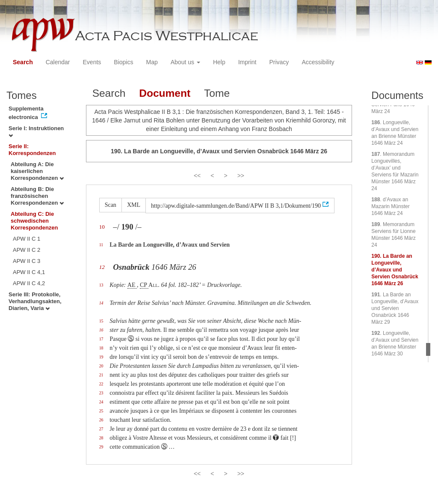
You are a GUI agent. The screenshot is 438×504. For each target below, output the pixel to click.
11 (101, 245)
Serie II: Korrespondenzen (32, 150)
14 (101, 303)
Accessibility (318, 62)
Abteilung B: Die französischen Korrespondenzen (37, 196)
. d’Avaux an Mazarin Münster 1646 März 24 (390, 206)
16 (101, 330)
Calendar (58, 62)
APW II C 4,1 (29, 272)
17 (101, 339)
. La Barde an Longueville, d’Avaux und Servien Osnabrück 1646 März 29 (395, 308)
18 (101, 348)
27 (101, 429)
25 (101, 411)
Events (92, 62)
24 (101, 402)
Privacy (279, 62)
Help (219, 62)
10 (102, 227)
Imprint (247, 62)
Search (23, 62)
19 (101, 357)
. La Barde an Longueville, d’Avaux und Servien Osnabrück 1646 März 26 (395, 270)
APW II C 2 (27, 250)
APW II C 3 (27, 261)
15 (101, 321)
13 (101, 285)
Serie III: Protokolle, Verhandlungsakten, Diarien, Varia (35, 301)
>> (241, 176)
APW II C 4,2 (29, 283)
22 (101, 384)
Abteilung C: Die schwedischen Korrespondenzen (34, 221)
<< (197, 176)
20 (101, 366)
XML (134, 205)
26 (101, 420)
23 (101, 393)
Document (165, 93)
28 (101, 438)
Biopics (123, 62)
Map (152, 62)
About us (185, 62)
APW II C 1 (27, 239)
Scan (111, 205)
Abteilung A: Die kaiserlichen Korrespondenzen (37, 171)
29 (101, 447)
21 (101, 375)
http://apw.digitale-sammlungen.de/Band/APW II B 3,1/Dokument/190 (236, 206)
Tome (217, 93)
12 (102, 267)
